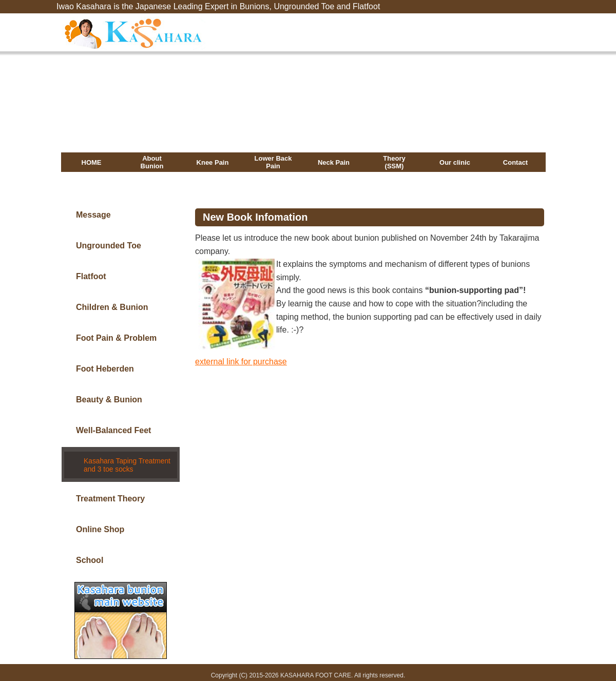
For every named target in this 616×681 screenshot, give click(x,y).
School (90, 553)
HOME (92, 163)
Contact (515, 163)
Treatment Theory (110, 492)
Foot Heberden (105, 369)
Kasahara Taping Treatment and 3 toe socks (125, 461)
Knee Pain (213, 163)
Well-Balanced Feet (113, 430)
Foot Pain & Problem (116, 338)
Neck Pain (334, 163)
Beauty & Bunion (109, 400)
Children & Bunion (112, 307)
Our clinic (455, 163)
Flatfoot (91, 276)
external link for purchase (241, 362)
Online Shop (100, 523)
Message (93, 215)
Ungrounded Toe (109, 246)
